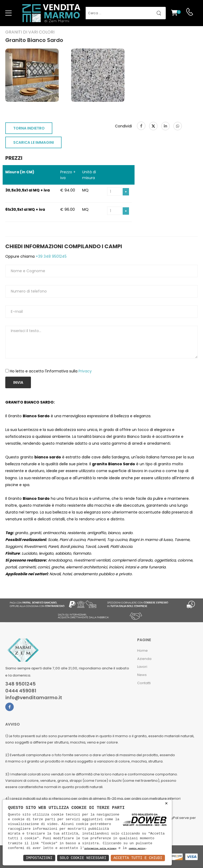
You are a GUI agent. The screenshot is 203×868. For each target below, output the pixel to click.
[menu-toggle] (8, 13)
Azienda (144, 659)
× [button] (166, 804)
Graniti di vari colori (30, 32)
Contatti (144, 683)
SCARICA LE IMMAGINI (34, 142)
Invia (18, 382)
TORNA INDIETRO (29, 128)
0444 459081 (21, 691)
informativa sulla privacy (100, 849)
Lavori (142, 667)
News (142, 675)
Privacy (85, 371)
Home (142, 651)
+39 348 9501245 (51, 256)
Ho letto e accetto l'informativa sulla (51, 371)
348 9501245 (20, 684)
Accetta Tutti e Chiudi (138, 858)
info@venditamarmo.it (34, 698)
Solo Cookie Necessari (83, 858)
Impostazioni (39, 858)
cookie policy (137, 849)
